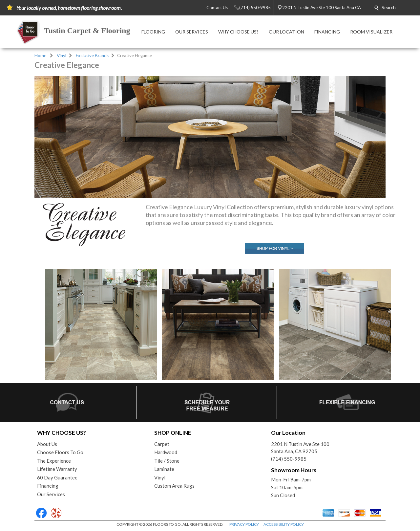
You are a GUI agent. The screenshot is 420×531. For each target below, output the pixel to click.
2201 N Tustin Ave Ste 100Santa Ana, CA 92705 (300, 448)
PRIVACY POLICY (244, 524)
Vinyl (62, 55)
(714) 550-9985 (289, 459)
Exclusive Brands (92, 55)
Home (40, 55)
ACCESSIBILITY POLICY (284, 524)
